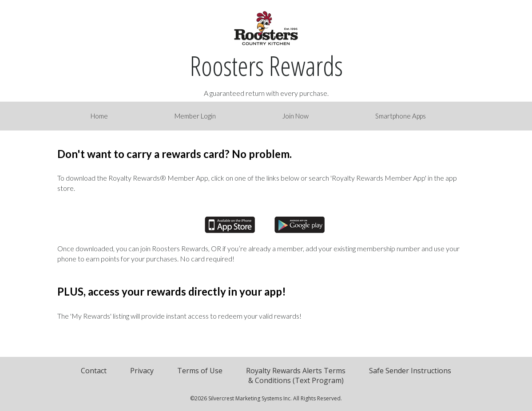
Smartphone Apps (401, 116)
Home (99, 116)
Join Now (296, 116)
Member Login (195, 116)
